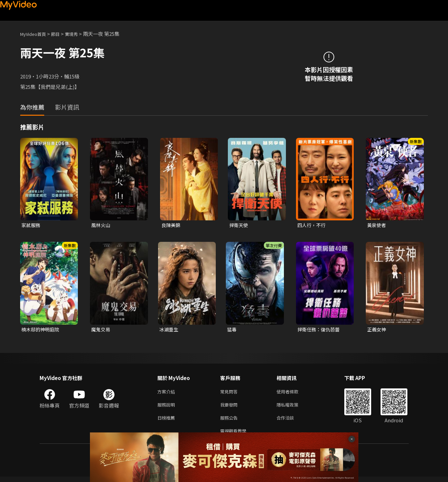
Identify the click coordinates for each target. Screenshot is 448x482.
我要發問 (230, 407)
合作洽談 (291, 421)
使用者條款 (293, 393)
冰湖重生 (169, 330)
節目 (61, 34)
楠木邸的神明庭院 (42, 330)
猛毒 (232, 330)
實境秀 (78, 34)
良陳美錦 (171, 225)
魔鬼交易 (101, 330)
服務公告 (230, 421)
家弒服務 (32, 225)
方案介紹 (167, 393)
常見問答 (230, 393)
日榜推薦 (167, 421)
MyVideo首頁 (35, 34)
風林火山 (101, 225)
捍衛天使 (239, 225)
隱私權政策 (293, 407)
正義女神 (377, 330)
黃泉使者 (377, 225)
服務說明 (167, 407)
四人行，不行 (312, 225)
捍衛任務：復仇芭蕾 (320, 330)
